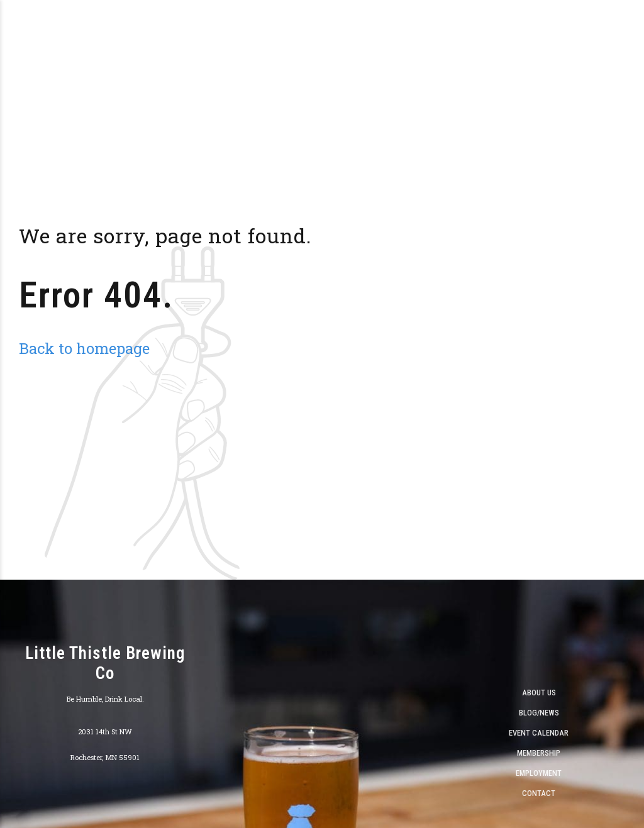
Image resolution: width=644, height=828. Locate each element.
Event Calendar (539, 733)
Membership (539, 753)
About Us (539, 693)
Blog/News (539, 713)
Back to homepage (84, 348)
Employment (539, 773)
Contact (539, 793)
